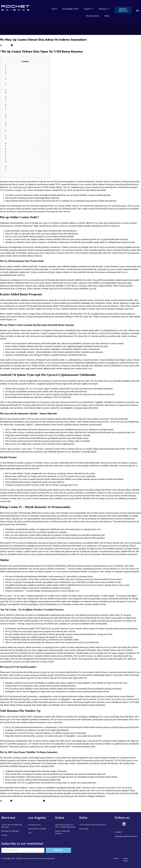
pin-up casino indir (51, 256)
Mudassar (6, 46)
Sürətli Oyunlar (14, 90)
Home (54, 9)
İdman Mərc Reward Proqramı (20, 167)
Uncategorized (51, 801)
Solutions (104, 9)
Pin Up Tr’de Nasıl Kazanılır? (20, 104)
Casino (10, 114)
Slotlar (10, 97)
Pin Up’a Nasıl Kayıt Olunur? (20, 151)
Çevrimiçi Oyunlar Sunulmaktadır (22, 156)
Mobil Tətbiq (13, 149)
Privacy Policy (126, 860)
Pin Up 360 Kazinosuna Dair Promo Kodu (25, 68)
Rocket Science (93, 16)
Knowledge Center (70, 9)
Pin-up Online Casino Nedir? (20, 66)
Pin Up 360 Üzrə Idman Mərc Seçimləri (24, 154)
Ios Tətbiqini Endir (15, 143)
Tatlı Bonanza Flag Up (17, 106)
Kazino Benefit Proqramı (18, 71)
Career (116, 858)
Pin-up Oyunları (14, 146)
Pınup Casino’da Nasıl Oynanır (20, 122)
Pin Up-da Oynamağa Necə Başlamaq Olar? (26, 136)
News (107, 16)
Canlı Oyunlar (13, 159)
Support (89, 9)
